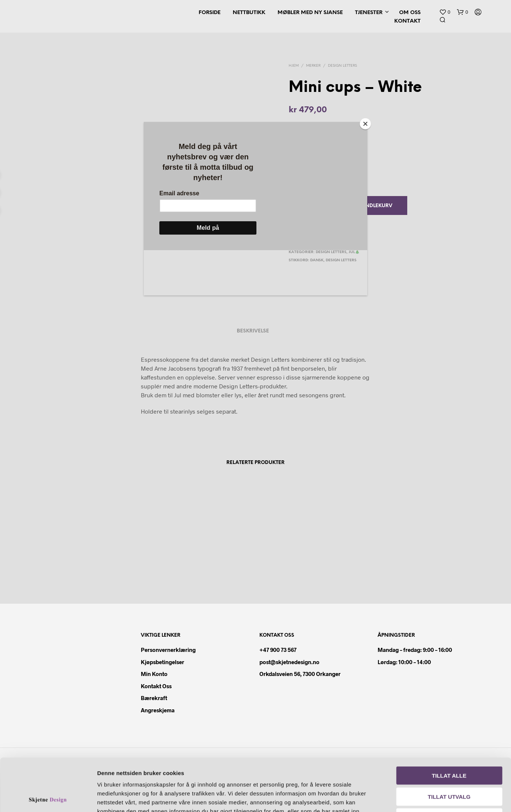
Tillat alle (449, 723)
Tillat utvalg (449, 744)
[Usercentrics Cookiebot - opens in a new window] (48, 798)
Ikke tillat (449, 765)
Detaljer (425, 797)
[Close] (365, 124)
